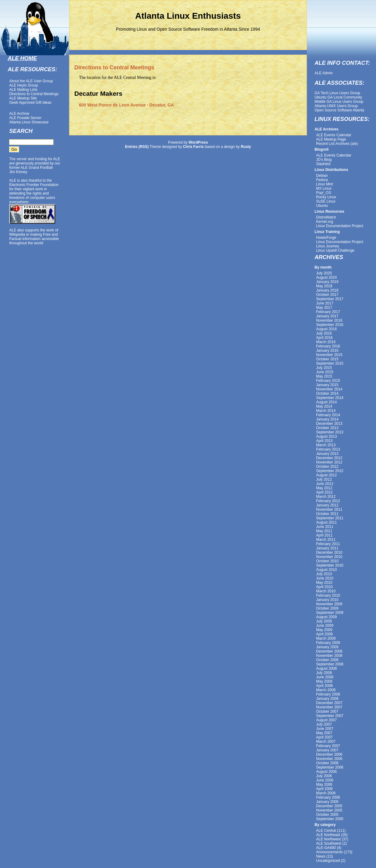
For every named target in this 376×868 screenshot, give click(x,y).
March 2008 (326, 690)
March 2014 (326, 411)
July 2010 (324, 574)
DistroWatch (326, 217)
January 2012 (327, 505)
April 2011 (324, 535)
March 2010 (326, 591)
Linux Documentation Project (340, 226)
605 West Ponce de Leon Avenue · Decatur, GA (126, 105)
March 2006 (326, 793)
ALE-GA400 (326, 848)
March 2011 (326, 540)
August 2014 (326, 402)
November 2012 (329, 462)
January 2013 (327, 454)
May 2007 (324, 733)
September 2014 (330, 398)
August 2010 (326, 570)
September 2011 (330, 518)
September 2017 (330, 299)
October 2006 (327, 763)
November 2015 (329, 355)
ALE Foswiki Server (25, 118)
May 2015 (324, 376)
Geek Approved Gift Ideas (30, 103)
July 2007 (324, 724)
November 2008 (329, 656)
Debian (322, 176)
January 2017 (327, 316)
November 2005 (329, 810)
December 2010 (329, 552)
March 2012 (326, 497)
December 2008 (329, 651)
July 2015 (324, 368)
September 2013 (330, 432)
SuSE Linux (326, 201)
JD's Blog (324, 160)
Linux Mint (325, 184)
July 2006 (324, 776)
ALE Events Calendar (334, 135)
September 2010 (330, 565)
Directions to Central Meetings (34, 94)
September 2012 (330, 471)
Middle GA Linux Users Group (339, 102)
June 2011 (325, 527)
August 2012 (326, 475)
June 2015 (325, 372)
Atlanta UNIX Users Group (336, 106)
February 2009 (328, 643)
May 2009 (324, 630)
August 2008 (326, 668)
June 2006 (325, 780)
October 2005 (327, 815)
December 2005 (329, 806)
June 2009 (325, 626)
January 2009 (327, 647)
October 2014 (327, 393)
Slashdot (323, 164)
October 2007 (327, 711)
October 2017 (327, 295)
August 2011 (326, 522)
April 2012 (324, 492)
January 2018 (327, 290)
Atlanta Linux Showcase (29, 122)
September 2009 (330, 613)
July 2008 (324, 673)
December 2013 (329, 424)
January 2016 (327, 351)
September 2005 (330, 819)
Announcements (329, 852)
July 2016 (324, 333)
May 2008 (324, 681)
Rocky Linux (326, 197)
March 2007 (326, 742)
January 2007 (327, 750)
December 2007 (329, 703)
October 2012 (327, 467)
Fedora (322, 180)
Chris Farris (193, 147)
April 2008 (324, 686)
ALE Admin (324, 73)
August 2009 (326, 617)
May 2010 (324, 583)
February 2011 (328, 544)
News (321, 856)
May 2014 (324, 406)
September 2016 (330, 325)
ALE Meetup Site (23, 98)
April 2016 (324, 338)
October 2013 (327, 428)
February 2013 (328, 449)
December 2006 (329, 754)
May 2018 (324, 286)
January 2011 (327, 548)
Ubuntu (322, 206)
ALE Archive (19, 114)
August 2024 (326, 277)
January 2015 (327, 385)
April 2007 (324, 737)
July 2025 (324, 273)
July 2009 (324, 621)
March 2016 (326, 342)
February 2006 (328, 797)
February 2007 (328, 746)
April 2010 (324, 587)
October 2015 (327, 359)
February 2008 (328, 694)
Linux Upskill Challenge (335, 250)
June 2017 (325, 303)
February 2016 (328, 346)
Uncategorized (328, 861)
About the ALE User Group (31, 81)
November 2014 (329, 389)
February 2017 (328, 312)
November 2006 (329, 759)
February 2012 (328, 501)
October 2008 (327, 660)
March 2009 (326, 638)
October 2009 (327, 608)
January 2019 (327, 282)
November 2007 (329, 707)
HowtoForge (326, 238)
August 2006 (326, 772)
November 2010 (329, 557)
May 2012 (324, 488)
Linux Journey (328, 246)
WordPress (198, 142)
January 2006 (327, 802)
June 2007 (325, 729)
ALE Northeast (328, 835)
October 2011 (327, 514)
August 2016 (326, 329)
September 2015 (330, 363)
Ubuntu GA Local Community (338, 97)
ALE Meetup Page (331, 139)
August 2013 (326, 436)
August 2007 (326, 720)
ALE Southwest (329, 843)
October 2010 (327, 561)
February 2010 (328, 595)
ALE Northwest (328, 839)
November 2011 (329, 510)
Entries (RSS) (137, 147)
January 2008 (327, 699)
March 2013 (326, 445)
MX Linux (324, 188)
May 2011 (324, 531)
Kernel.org (325, 222)
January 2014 (327, 419)
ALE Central (326, 831)
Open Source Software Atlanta (339, 110)
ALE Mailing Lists (23, 90)
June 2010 (325, 578)
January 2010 (327, 600)
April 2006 (324, 789)
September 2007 (330, 716)
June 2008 (325, 677)
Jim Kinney (18, 172)
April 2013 (324, 441)
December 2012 (329, 458)
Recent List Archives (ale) (337, 144)
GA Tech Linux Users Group (337, 93)
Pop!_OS (324, 193)
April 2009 (324, 634)
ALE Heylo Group (23, 85)
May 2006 (324, 785)
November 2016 (329, 320)
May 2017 (324, 308)
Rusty (246, 147)
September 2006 (330, 767)
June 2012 (325, 484)
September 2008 (330, 664)
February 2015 (328, 381)
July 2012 (324, 479)
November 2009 (329, 604)
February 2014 (328, 415)
